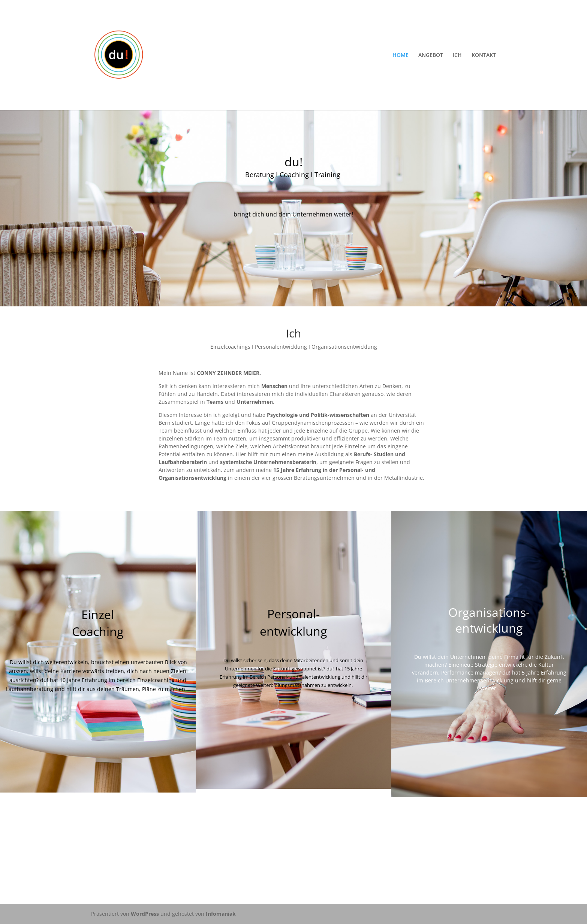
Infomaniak (221, 914)
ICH (457, 55)
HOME (401, 55)
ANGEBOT (431, 55)
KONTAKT (484, 55)
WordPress (145, 914)
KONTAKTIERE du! (293, 846)
